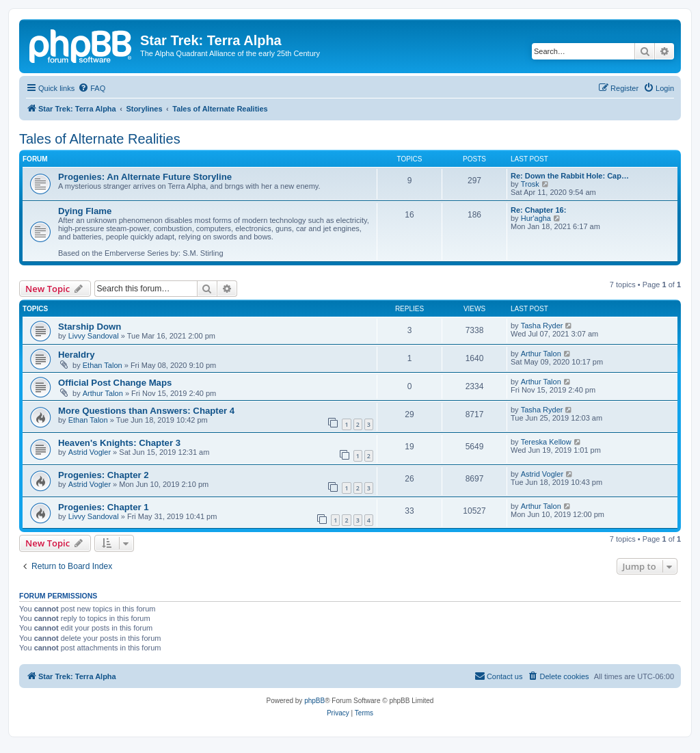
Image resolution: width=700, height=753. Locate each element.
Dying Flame (85, 211)
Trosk (530, 184)
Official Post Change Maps (115, 383)
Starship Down (90, 327)
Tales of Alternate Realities (100, 139)
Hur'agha (536, 218)
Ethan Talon (103, 365)
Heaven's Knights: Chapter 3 (119, 443)
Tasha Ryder (542, 326)
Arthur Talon (541, 354)
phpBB (314, 701)
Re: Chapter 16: (538, 210)
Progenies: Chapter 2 (104, 475)
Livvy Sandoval (94, 336)
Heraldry (77, 355)
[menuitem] (92, 88)
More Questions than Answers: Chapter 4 (146, 411)
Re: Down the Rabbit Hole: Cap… (570, 176)
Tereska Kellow (546, 442)
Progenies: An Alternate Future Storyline (145, 177)
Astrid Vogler (90, 452)
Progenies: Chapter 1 (104, 507)
